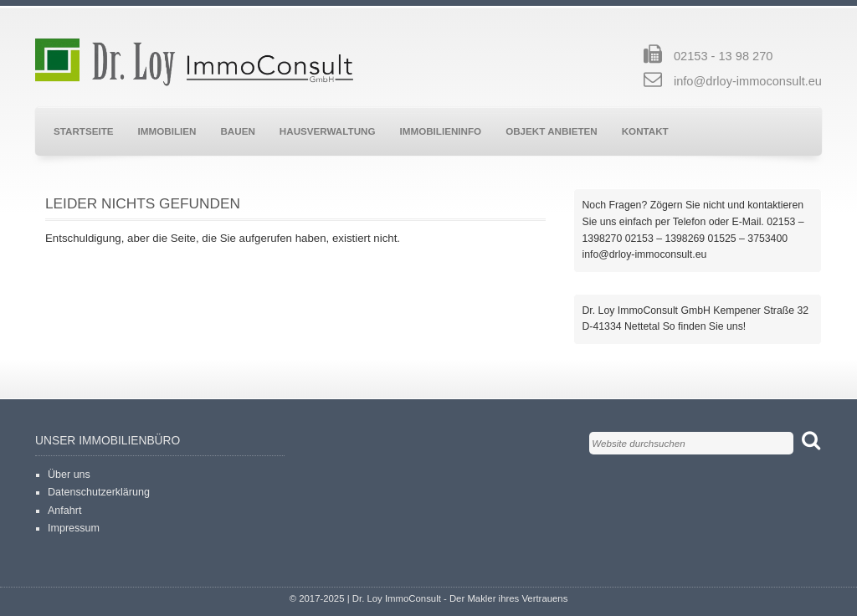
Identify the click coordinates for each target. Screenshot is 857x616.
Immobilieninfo (441, 131)
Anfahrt (64, 511)
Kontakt (645, 131)
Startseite (84, 131)
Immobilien (167, 131)
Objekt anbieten (552, 131)
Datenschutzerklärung (99, 492)
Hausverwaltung (328, 131)
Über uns (69, 475)
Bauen (237, 131)
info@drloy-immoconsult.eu (748, 81)
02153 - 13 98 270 (723, 56)
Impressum (74, 528)
